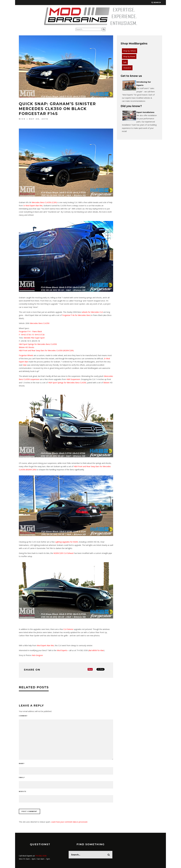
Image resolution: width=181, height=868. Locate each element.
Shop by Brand (129, 56)
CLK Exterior (68, 629)
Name (22, 763)
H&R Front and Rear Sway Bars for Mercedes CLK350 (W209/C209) (46, 350)
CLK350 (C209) (51, 202)
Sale (125, 62)
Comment (23, 716)
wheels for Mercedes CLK (92, 312)
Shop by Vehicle (130, 51)
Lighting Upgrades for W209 (66, 542)
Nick (22, 119)
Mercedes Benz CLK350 (40, 323)
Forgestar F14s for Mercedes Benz (76, 315)
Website (23, 791)
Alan (25, 365)
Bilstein (22, 347)
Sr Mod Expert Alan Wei (33, 206)
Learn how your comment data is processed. (69, 822)
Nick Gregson (37, 655)
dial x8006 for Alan (96, 650)
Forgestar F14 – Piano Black (30, 331)
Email (22, 777)
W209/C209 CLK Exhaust (64, 553)
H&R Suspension (73, 379)
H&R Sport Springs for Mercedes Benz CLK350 (38, 344)
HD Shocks (29, 347)
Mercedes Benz (38, 202)
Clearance (127, 68)
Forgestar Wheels (26, 355)
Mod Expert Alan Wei (45, 645)
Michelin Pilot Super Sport (34, 338)
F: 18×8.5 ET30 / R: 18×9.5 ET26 (32, 335)
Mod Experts (62, 650)
